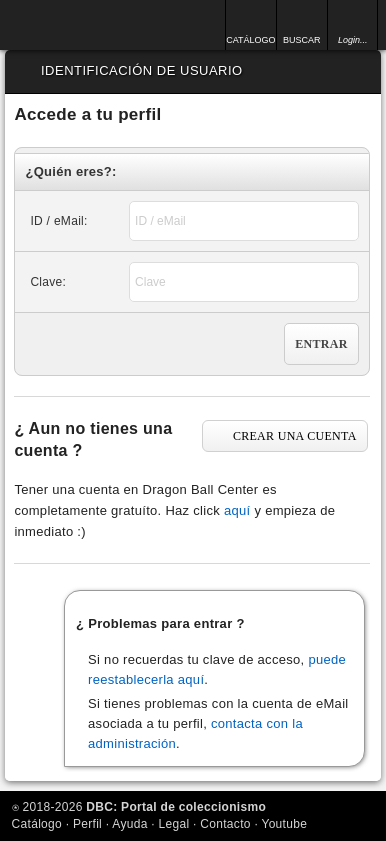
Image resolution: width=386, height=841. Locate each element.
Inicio (68, 25)
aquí (237, 510)
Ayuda (129, 824)
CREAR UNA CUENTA (295, 436)
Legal (174, 824)
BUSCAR (302, 40)
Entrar (321, 344)
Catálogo (37, 824)
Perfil (87, 824)
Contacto (225, 824)
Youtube (284, 824)
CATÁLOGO (250, 40)
